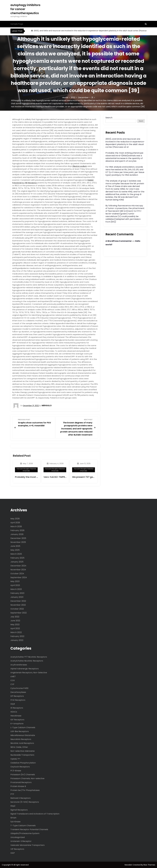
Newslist (129, 865)
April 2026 (15, 522)
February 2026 (17, 530)
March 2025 (16, 554)
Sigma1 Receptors (19, 810)
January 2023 (17, 597)
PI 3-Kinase (16, 771)
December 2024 (18, 565)
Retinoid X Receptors (20, 798)
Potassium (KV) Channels (23, 774)
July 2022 (15, 616)
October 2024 (17, 573)
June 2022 (15, 620)
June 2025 (15, 546)
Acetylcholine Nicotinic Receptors (27, 661)
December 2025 (18, 538)
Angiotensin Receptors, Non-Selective (29, 672)
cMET (13, 676)
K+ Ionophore (17, 723)
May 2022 (15, 624)
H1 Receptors (17, 708)
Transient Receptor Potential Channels (26, 470)
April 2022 (15, 628)
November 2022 (18, 605)
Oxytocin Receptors (20, 767)
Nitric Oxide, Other (19, 747)
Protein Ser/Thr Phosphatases (25, 790)
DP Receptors (17, 696)
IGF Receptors (17, 720)
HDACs (14, 712)
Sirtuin (13, 818)
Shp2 (13, 806)
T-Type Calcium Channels (23, 825)
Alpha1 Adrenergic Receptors (25, 669)
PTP (12, 794)
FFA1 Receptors (18, 700)
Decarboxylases (18, 692)
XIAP (13, 853)
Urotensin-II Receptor (21, 841)
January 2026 (17, 534)
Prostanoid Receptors (21, 782)
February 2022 (17, 636)
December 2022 (18, 601)
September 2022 (19, 613)
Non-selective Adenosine (23, 751)
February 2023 (17, 593)
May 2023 (15, 581)
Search (109, 118)
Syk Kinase (15, 821)
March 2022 (16, 632)
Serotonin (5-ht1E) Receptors (25, 802)
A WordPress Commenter (119, 241)
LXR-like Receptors (20, 731)
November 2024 (18, 569)
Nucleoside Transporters (22, 755)
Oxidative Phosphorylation (23, 763)
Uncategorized (18, 837)
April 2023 (15, 585)
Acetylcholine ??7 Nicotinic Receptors (29, 657)
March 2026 (16, 526)
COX (13, 680)
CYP (12, 684)
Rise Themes (149, 865)
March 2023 (16, 589)
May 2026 (15, 518)
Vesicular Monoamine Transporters (27, 845)
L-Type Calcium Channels (23, 727)
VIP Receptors (17, 849)
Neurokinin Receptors (21, 739)
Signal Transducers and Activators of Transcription (35, 814)
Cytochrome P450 (19, 688)
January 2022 (17, 640)
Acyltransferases (19, 665)
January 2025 (17, 562)
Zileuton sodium (80, 166)
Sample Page (17, 24)
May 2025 (15, 550)
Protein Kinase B (18, 786)
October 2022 (17, 609)
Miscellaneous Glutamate (23, 735)
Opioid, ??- (16, 759)
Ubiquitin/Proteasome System (25, 833)
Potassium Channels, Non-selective (27, 778)
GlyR (13, 704)
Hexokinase (16, 716)
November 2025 (18, 542)
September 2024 (19, 577)
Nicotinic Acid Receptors (22, 743)
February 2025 (17, 558)
